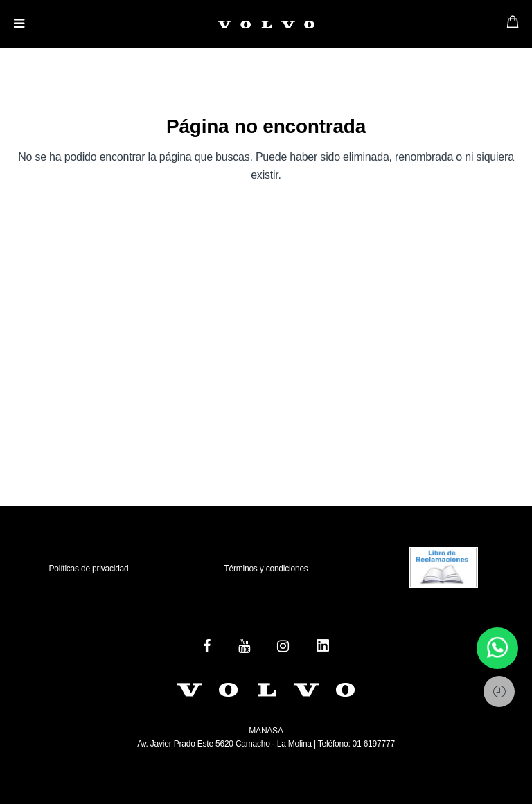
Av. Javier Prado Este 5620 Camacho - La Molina (224, 744)
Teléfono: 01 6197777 (355, 744)
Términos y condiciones (266, 568)
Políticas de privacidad (88, 568)
